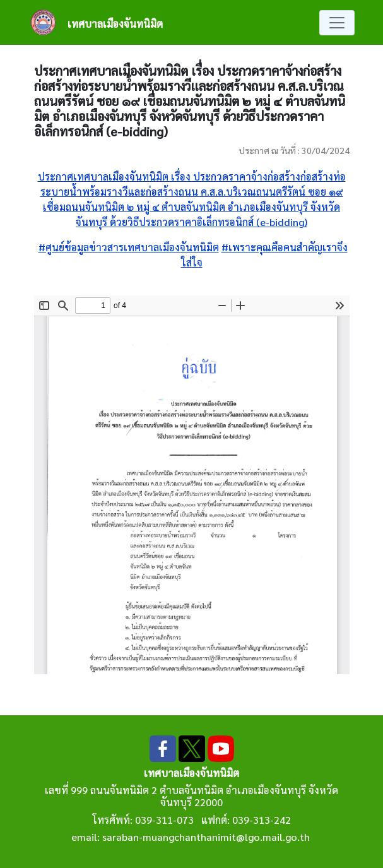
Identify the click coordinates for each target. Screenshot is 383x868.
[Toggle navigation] (337, 23)
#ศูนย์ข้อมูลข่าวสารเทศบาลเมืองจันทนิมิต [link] (129, 247)
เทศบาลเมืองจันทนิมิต (115, 24)
